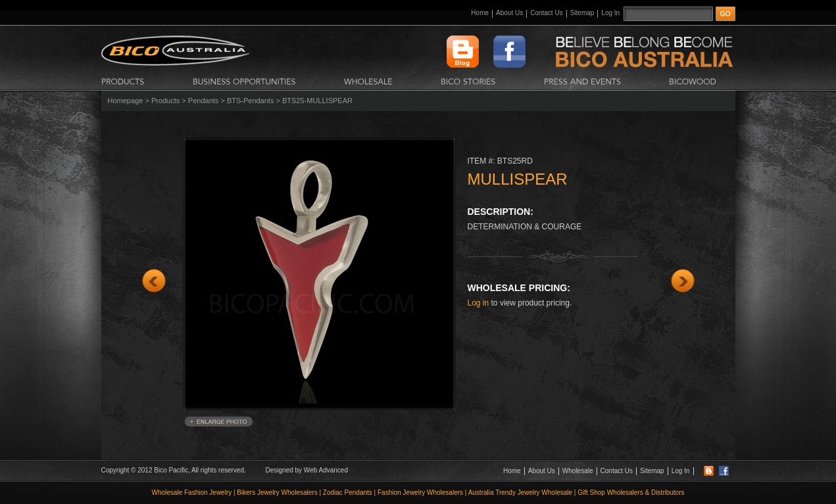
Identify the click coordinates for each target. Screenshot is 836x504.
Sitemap (582, 13)
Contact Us (546, 13)
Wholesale (578, 471)
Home (480, 13)
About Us (509, 13)
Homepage (126, 101)
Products (165, 101)
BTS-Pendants (251, 101)
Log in (479, 303)
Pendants (203, 101)
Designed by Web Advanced (307, 470)
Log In (610, 13)
